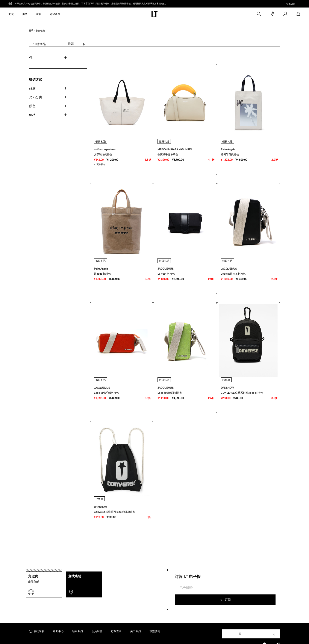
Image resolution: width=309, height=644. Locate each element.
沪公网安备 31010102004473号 (213, 636)
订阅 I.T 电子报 (188, 576)
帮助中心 (58, 618)
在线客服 (37, 618)
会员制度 (97, 618)
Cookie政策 (123, 636)
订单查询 (116, 618)
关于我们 (136, 618)
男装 (31, 30)
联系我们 (78, 618)
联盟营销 (155, 618)
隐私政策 (105, 636)
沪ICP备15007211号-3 (150, 636)
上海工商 (178, 636)
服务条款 (87, 636)
